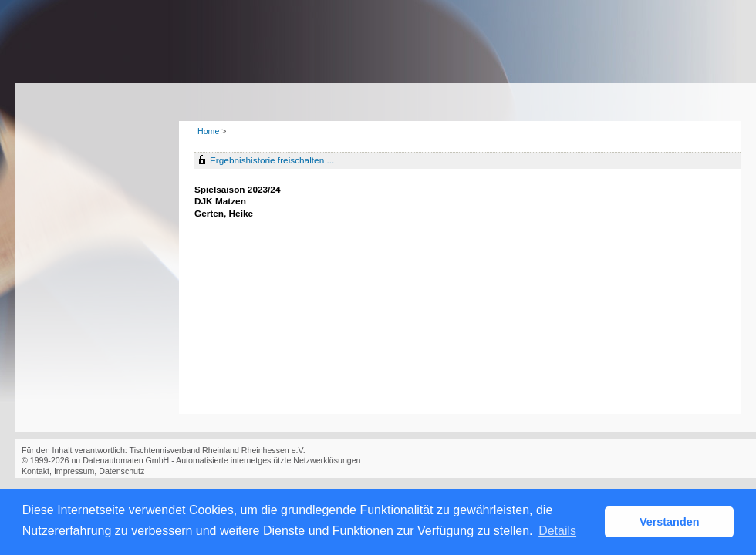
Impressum (74, 471)
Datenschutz (121, 471)
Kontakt (35, 471)
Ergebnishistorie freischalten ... (272, 160)
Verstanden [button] (670, 522)
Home (208, 131)
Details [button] (557, 531)
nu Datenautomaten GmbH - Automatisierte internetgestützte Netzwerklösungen (216, 460)
